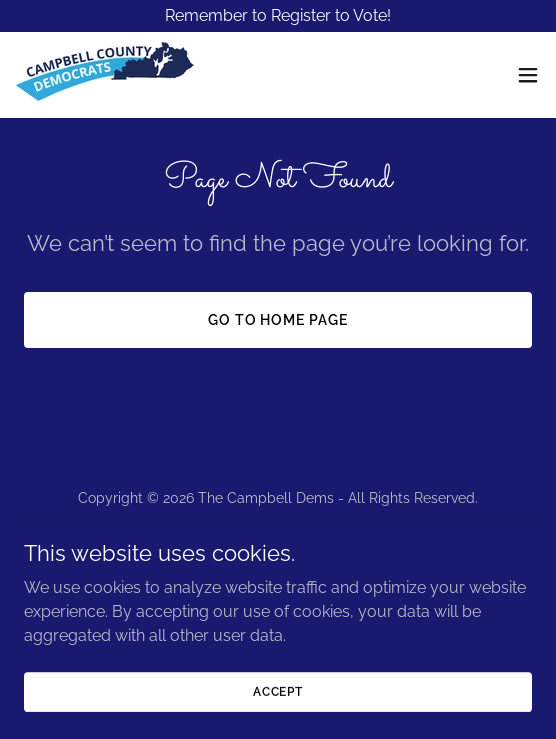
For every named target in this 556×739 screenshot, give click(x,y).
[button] (528, 75)
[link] (105, 75)
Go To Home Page (278, 320)
